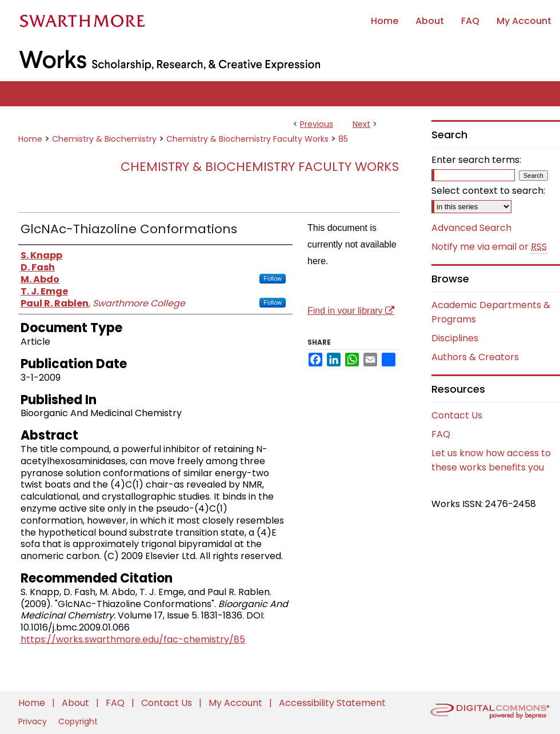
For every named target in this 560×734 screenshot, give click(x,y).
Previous (317, 124)
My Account (237, 703)
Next (361, 124)
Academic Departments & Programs (491, 312)
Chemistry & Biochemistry (104, 139)
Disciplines (455, 338)
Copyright (78, 721)
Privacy (34, 721)
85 (343, 139)
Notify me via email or (489, 247)
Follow (273, 278)
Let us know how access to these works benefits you (491, 460)
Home (30, 139)
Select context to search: (488, 191)
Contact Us (457, 415)
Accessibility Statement (332, 703)
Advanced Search (471, 228)
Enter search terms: (476, 160)
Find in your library (351, 311)
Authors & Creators (475, 357)
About (77, 703)
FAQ (441, 434)
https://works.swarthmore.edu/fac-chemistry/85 (133, 639)
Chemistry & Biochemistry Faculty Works (247, 139)
